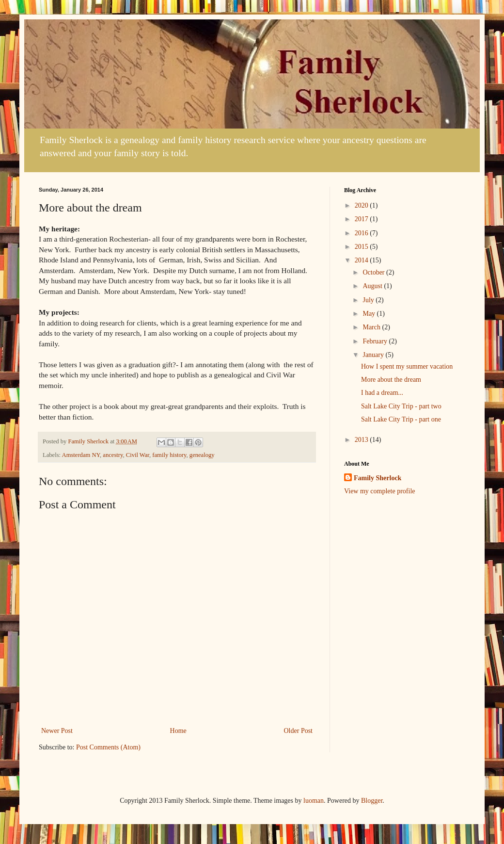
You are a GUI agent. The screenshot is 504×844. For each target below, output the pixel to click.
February (376, 341)
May (370, 314)
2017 (362, 219)
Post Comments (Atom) (108, 747)
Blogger (372, 801)
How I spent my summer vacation (407, 366)
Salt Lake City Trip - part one (401, 419)
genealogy (202, 455)
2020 (362, 205)
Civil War (138, 455)
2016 (362, 233)
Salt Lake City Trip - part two (401, 406)
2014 (362, 260)
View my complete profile (380, 491)
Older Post (299, 731)
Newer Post (57, 731)
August (373, 286)
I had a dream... (382, 393)
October (374, 272)
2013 (362, 440)
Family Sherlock (378, 478)
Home (178, 731)
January (374, 355)
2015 (362, 247)
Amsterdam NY (81, 455)
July (369, 300)
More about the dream (391, 380)
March (372, 327)
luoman (314, 801)
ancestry (113, 455)
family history (169, 455)
